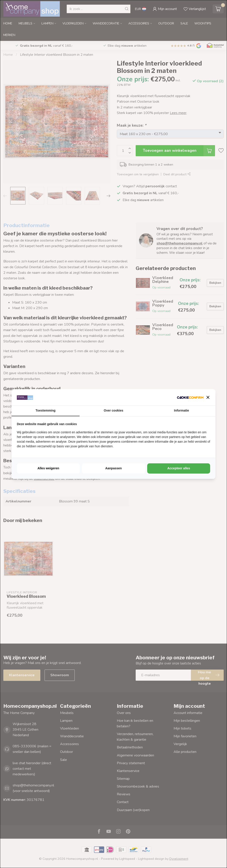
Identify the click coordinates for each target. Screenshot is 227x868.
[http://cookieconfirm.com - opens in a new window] (190, 397)
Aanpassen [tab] (114, 468)
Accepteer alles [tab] (179, 468)
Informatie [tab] (182, 410)
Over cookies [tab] (113, 410)
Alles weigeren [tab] (48, 468)
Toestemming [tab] (45, 410)
